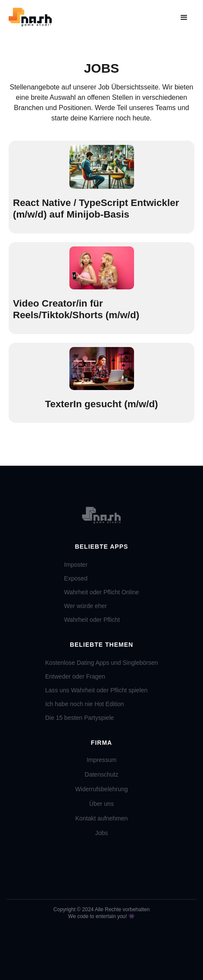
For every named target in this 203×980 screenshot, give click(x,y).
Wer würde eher (86, 606)
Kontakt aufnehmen (101, 818)
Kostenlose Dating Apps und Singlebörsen (102, 663)
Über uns (101, 804)
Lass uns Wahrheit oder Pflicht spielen (97, 690)
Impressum (101, 760)
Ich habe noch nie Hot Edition (85, 704)
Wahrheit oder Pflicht (92, 620)
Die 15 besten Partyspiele (80, 718)
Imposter (76, 565)
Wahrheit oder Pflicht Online (102, 592)
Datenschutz (102, 774)
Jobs (102, 833)
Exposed (76, 578)
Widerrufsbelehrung (101, 789)
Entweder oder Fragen (75, 676)
